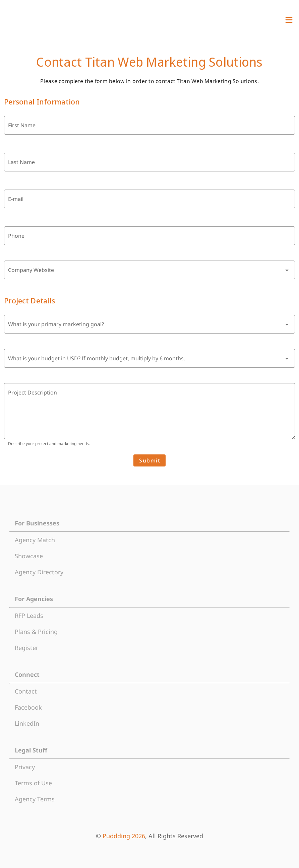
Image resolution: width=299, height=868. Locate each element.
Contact (26, 691)
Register (26, 648)
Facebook (28, 707)
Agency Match (35, 540)
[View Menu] (289, 20)
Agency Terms (35, 799)
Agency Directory (39, 572)
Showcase (29, 556)
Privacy (25, 767)
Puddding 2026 (124, 836)
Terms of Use (33, 783)
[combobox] (149, 270)
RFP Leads (29, 616)
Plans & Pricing (36, 632)
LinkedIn (27, 723)
